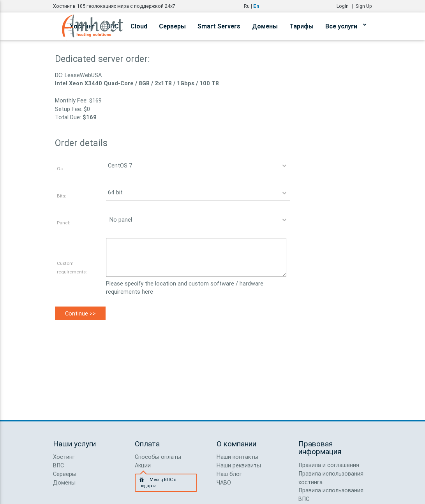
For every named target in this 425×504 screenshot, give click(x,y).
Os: (60, 168)
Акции (143, 465)
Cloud (139, 26)
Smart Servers (219, 26)
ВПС (58, 465)
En (256, 6)
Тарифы (302, 26)
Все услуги (346, 25)
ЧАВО (224, 482)
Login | (346, 6)
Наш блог (229, 474)
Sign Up (364, 6)
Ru (247, 6)
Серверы (172, 26)
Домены (265, 26)
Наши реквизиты (239, 465)
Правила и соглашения (329, 465)
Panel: (63, 223)
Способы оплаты (158, 457)
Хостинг (64, 457)
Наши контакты (237, 457)
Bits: (62, 196)
